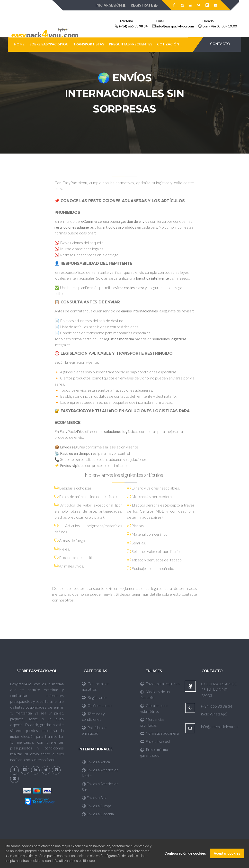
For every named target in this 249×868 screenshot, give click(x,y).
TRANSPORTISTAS (89, 44)
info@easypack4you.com (175, 26)
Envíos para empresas (160, 684)
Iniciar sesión (111, 5)
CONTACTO (220, 44)
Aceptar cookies (227, 854)
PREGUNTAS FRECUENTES (131, 44)
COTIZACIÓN (168, 44)
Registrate (144, 5)
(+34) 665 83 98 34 (133, 26)
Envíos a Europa (97, 806)
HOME (19, 44)
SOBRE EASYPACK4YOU (49, 44)
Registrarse (94, 697)
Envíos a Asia (95, 798)
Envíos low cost (155, 741)
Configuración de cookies (185, 854)
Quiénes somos (97, 705)
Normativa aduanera (160, 733)
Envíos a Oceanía (98, 814)
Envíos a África (96, 762)
